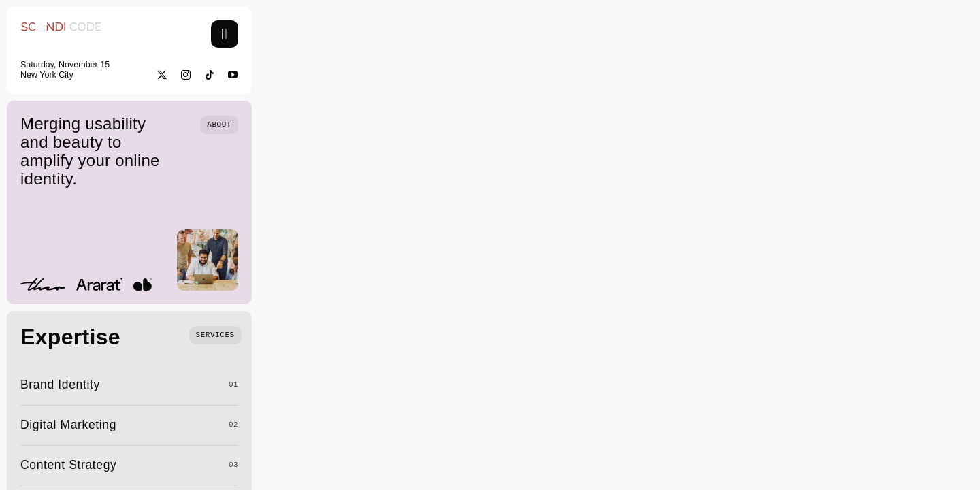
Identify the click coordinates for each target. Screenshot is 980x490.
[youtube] (233, 75)
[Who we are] (219, 124)
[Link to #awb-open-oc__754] (225, 34)
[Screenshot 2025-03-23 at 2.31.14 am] (61, 27)
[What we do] (215, 334)
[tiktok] (210, 75)
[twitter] (162, 75)
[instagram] (186, 75)
